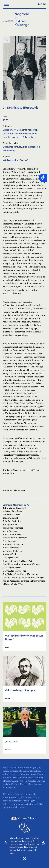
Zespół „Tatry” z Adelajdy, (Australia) (20, 574)
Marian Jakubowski (12, 568)
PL (39, 4)
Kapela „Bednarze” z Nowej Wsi (17, 561)
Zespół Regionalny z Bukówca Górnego (21, 564)
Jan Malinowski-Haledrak (15, 538)
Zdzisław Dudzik (10, 518)
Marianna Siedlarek (12, 551)
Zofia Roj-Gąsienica (12, 521)
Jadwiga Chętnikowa (12, 511)
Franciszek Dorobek (12, 515)
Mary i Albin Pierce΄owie (14, 571)
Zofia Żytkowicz (10, 558)
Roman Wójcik (9, 554)
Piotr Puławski (10, 541)
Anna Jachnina (10, 525)
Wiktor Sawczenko (12, 548)
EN (44, 4)
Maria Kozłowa (10, 531)
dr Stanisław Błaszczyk (14, 508)
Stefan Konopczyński (13, 528)
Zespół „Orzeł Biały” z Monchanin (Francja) (23, 578)
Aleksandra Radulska (13, 545)
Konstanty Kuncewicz (13, 535)
